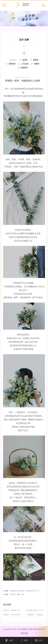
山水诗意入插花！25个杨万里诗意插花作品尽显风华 (36, 610)
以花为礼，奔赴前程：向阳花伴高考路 (13, 610)
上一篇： (21, 591)
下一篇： (14, 594)
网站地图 (24, 633)
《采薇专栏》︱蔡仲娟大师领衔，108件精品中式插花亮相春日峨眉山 (36, 615)
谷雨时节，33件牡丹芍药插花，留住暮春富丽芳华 (13, 615)
